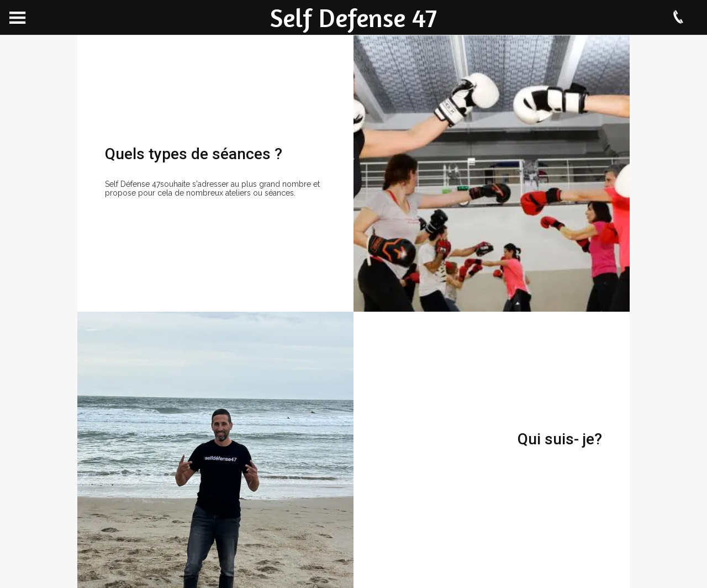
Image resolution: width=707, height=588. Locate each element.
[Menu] (18, 18)
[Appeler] (678, 18)
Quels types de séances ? (194, 154)
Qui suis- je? (560, 439)
